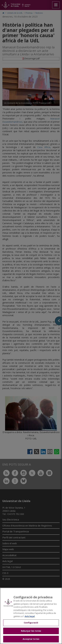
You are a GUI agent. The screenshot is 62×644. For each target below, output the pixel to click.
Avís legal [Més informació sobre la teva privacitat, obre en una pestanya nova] (30, 616)
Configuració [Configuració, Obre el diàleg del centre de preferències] (31, 623)
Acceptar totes (31, 639)
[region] (31, 616)
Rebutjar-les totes (31, 631)
